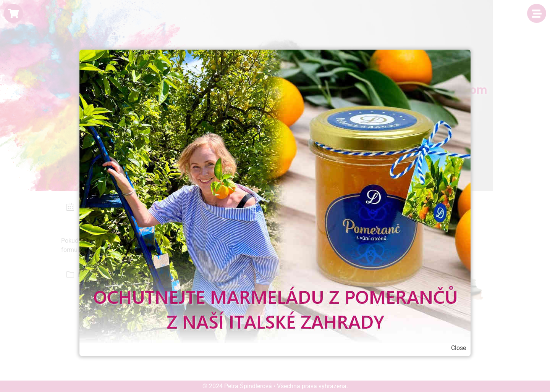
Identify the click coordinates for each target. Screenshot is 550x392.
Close (459, 348)
